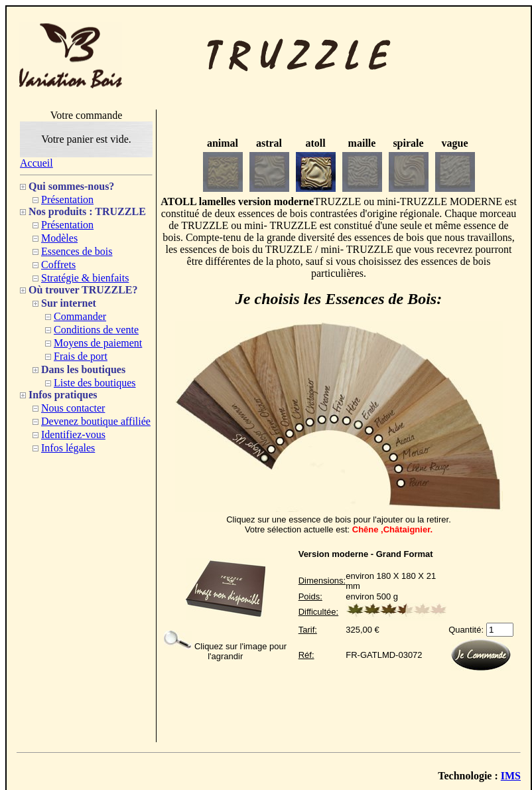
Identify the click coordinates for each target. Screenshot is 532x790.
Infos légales (68, 448)
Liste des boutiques (95, 383)
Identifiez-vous (73, 434)
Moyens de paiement (98, 343)
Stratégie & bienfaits (85, 278)
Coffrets (58, 265)
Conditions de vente (96, 330)
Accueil (36, 163)
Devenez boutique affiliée (96, 421)
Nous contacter (73, 408)
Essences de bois (77, 251)
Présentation (67, 199)
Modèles (59, 238)
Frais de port (81, 356)
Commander (80, 316)
